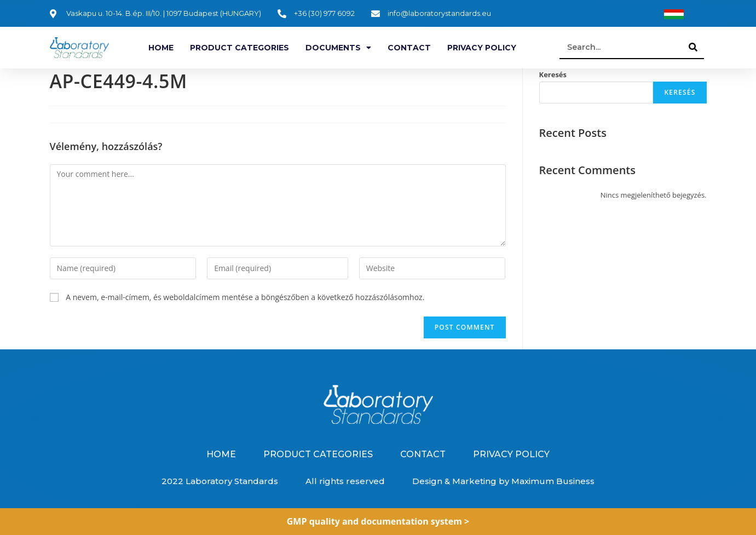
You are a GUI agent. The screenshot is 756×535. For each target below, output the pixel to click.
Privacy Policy (482, 48)
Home (161, 48)
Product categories (240, 48)
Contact (409, 48)
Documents (338, 48)
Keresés (553, 74)
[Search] (693, 47)
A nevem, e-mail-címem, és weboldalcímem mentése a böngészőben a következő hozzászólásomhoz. (245, 297)
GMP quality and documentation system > (378, 521)
